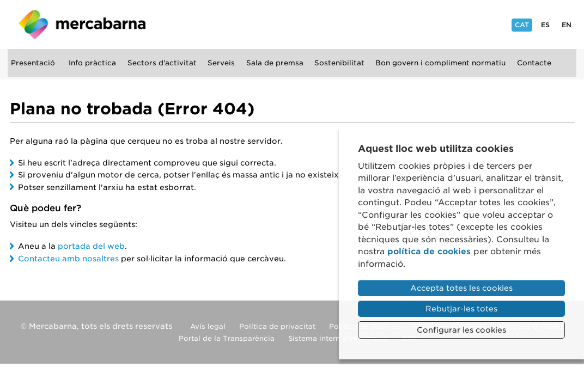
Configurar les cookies (461, 330)
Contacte (536, 63)
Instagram (369, 23)
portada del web (91, 243)
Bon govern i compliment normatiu (443, 63)
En (567, 25)
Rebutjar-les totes (461, 309)
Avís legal (208, 323)
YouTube (416, 23)
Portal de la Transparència (227, 335)
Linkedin (466, 23)
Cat (522, 26)
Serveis (223, 63)
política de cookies (429, 252)
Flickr (441, 23)
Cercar (23, 94)
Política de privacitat (277, 323)
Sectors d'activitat (164, 63)
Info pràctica (94, 63)
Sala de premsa (276, 63)
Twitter (489, 23)
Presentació (35, 63)
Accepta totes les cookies (461, 288)
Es (545, 25)
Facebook (393, 23)
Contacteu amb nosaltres (68, 255)
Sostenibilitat (341, 63)
